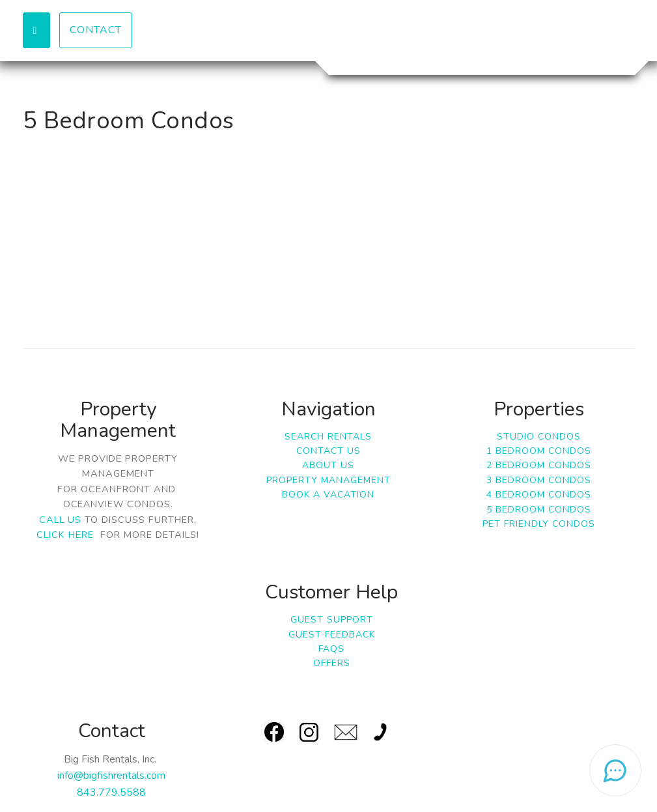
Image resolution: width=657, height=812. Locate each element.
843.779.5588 (111, 792)
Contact (96, 30)
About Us (328, 465)
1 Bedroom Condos (539, 451)
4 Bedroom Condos (539, 495)
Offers (332, 663)
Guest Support (332, 620)
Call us (60, 520)
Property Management (328, 480)
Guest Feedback (332, 635)
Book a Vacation (328, 495)
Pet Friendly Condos (539, 524)
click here (65, 535)
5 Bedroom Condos (539, 510)
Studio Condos (539, 437)
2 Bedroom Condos (539, 465)
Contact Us (328, 451)
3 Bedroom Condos (539, 480)
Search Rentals (328, 437)
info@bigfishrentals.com (111, 776)
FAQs (331, 649)
